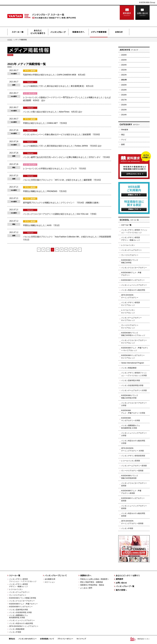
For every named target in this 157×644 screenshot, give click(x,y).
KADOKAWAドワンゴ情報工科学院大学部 (129, 397)
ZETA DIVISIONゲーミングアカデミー (130, 296)
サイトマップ (81, 639)
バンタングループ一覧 (125, 586)
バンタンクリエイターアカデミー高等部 (134, 484)
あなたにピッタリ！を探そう (128, 575)
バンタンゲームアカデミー (131, 250)
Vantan (26, 16)
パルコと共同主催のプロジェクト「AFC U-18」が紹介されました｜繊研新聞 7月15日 (62, 180)
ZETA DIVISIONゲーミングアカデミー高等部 (132, 522)
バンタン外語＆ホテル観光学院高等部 (133, 515)
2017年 (124, 100)
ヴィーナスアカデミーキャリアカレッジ (130, 327)
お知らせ (119, 32)
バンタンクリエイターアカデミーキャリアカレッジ (134, 342)
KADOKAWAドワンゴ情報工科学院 (129, 261)
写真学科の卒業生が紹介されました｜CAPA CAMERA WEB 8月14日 (54, 75)
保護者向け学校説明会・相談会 (92, 585)
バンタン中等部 (127, 528)
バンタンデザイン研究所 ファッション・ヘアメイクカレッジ (134, 231)
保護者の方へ (78, 32)
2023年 (124, 70)
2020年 (124, 85)
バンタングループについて (56, 575)
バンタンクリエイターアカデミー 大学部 (134, 404)
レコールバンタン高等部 (131, 461)
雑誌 (123, 135)
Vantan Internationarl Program (133, 363)
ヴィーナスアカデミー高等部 (132, 471)
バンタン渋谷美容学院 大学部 (20, 612)
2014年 (124, 115)
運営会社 (12, 639)
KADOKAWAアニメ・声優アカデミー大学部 (133, 412)
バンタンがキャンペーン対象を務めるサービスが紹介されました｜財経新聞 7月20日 (62, 134)
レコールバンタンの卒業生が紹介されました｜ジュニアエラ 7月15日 (55, 169)
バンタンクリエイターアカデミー (134, 268)
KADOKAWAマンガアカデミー (133, 280)
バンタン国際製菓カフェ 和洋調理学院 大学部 (18, 616)
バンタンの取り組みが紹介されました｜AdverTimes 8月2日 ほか (53, 112)
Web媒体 (125, 130)
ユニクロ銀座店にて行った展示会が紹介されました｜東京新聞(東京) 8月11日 (58, 86)
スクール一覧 (18, 32)
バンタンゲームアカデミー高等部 (134, 466)
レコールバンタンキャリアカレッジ (128, 311)
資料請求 (127, 13)
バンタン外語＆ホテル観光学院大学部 (133, 442)
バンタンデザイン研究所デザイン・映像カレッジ (131, 239)
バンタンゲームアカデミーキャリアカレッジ (131, 319)
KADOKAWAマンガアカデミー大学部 (131, 419)
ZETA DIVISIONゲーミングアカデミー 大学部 (132, 449)
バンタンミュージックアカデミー (134, 285)
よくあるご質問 (86, 588)
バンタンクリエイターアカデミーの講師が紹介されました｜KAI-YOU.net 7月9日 (60, 214)
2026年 (124, 55)
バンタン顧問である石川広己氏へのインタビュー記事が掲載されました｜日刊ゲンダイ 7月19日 (66, 157)
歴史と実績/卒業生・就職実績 (92, 582)
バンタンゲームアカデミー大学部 (134, 390)
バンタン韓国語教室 (129, 368)
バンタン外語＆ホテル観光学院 (133, 290)
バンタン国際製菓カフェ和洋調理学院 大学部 (131, 427)
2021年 (124, 80)
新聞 (123, 145)
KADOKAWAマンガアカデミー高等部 (133, 499)
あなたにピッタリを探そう (38, 32)
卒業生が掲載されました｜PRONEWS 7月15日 (45, 191)
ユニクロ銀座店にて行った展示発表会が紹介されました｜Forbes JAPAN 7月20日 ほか (62, 146)
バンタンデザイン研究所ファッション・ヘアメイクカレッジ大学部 (134, 374)
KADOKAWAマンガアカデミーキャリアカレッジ (133, 357)
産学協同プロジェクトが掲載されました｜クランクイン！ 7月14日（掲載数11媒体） (62, 203)
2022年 (124, 75)
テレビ (124, 140)
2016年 (124, 105)
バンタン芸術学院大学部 (131, 380)
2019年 (124, 90)
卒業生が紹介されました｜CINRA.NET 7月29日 (45, 123)
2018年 (124, 95)
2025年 (124, 60)
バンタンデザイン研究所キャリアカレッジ (131, 304)
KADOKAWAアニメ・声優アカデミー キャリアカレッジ (135, 349)
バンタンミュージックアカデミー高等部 (134, 507)
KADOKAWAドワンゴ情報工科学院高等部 (129, 477)
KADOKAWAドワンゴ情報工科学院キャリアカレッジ (133, 334)
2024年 (124, 65)
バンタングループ (58, 32)
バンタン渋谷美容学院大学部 (132, 385)
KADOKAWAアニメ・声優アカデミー (131, 274)
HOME (10, 40)
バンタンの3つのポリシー (28, 639)
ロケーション (50, 582)
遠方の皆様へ (121, 590)
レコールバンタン (128, 245)
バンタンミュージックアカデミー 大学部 (134, 434)
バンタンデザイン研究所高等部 (133, 456)
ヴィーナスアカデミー (130, 255)
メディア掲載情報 (99, 32)
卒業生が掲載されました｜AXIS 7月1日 (41, 225)
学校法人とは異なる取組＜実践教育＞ (95, 579)
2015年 (124, 110)
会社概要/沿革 (50, 579)
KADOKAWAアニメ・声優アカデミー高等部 (131, 492)
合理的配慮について (47, 639)
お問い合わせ (142, 13)
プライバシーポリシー (65, 639)
